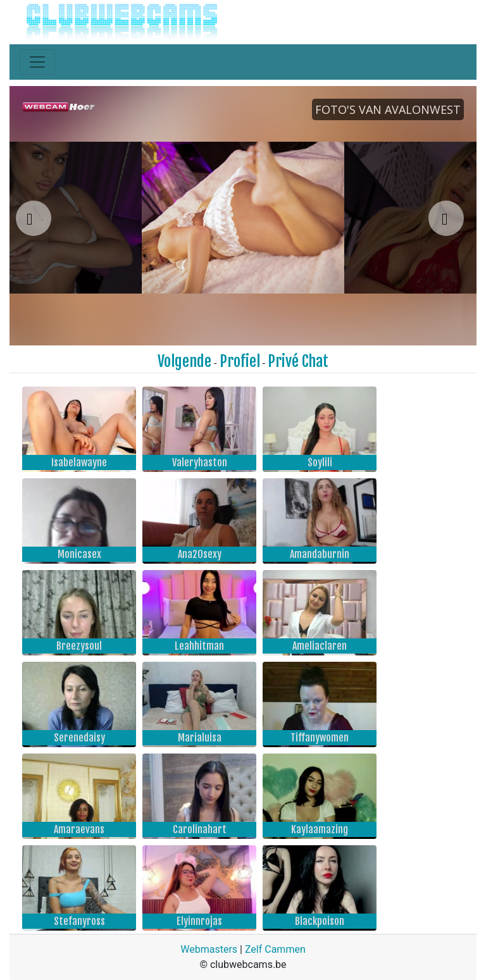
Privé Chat (298, 361)
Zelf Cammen (275, 949)
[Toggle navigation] (37, 62)
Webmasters (209, 949)
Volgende (184, 361)
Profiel (240, 361)
